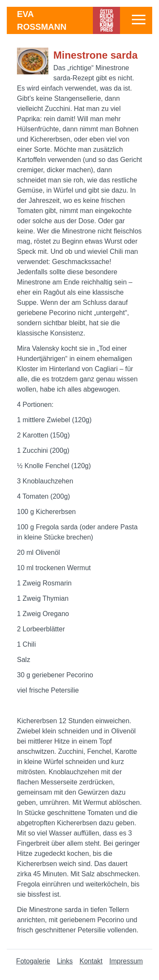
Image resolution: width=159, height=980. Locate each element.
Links (65, 961)
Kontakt (91, 961)
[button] (139, 20)
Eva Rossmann (42, 20)
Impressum (126, 961)
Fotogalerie (33, 961)
